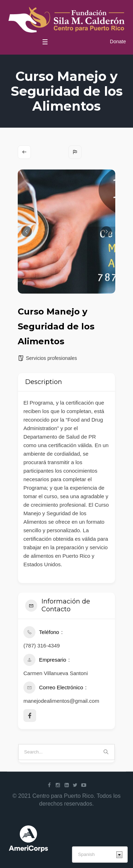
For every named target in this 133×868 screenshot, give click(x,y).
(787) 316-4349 (42, 646)
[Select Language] (100, 855)
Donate (118, 41)
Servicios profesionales (51, 358)
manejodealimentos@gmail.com (61, 701)
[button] (27, 232)
